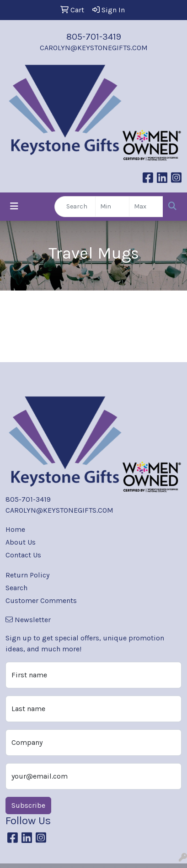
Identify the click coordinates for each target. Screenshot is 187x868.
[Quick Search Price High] (146, 207)
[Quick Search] (75, 207)
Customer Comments (41, 600)
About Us (21, 542)
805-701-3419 (94, 37)
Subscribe (28, 805)
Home (15, 529)
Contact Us (23, 555)
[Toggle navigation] (14, 206)
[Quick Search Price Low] (112, 207)
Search (16, 588)
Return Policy (27, 575)
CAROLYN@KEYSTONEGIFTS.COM (94, 48)
